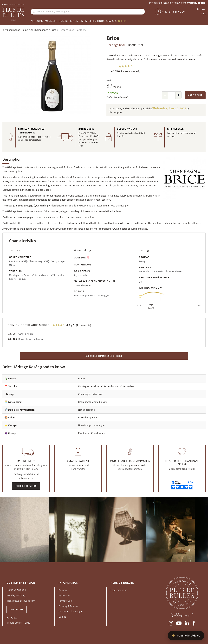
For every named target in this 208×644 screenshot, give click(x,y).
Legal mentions (119, 590)
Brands (64, 21)
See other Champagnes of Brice (104, 356)
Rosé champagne (88, 417)
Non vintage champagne (91, 425)
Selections (97, 21)
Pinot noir (84, 433)
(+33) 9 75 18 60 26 (16, 590)
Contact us (17, 609)
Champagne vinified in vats (93, 402)
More (192, 59)
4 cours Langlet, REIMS (18, 623)
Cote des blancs (110, 386)
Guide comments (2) (126, 71)
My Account (65, 595)
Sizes (83, 21)
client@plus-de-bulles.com (21, 601)
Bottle (81, 378)
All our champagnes (44, 21)
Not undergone (86, 410)
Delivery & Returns (68, 606)
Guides (62, 617)
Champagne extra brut (90, 394)
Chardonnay (98, 433)
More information (26, 486)
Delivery (63, 590)
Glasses (111, 21)
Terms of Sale (65, 601)
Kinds (74, 21)
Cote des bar (127, 386)
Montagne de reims (89, 386)
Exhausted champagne (71, 611)
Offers (123, 21)
